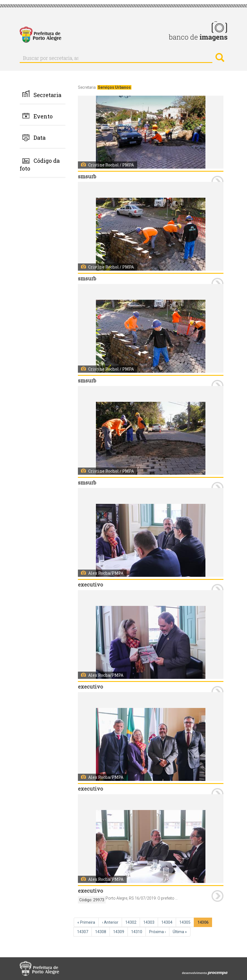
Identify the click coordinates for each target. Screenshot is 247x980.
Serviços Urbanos (114, 87)
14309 (119, 931)
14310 (137, 931)
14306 (204, 923)
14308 (101, 931)
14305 (185, 922)
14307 (83, 931)
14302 (131, 922)
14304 (167, 922)
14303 (149, 922)
